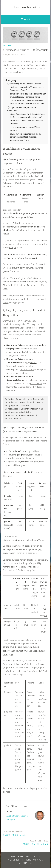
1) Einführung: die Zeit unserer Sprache (24, 84)
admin (23, 55)
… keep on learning (26, 7)
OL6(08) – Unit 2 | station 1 (35, 842)
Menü (27, 19)
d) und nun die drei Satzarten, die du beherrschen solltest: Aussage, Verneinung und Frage (25, 137)
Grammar (8, 46)
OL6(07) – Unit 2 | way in (15, 833)
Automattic (25, 863)
